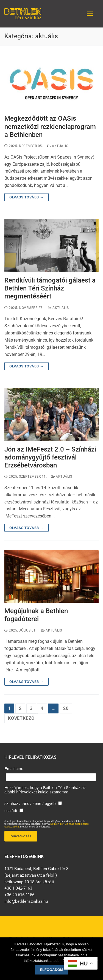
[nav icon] (90, 14)
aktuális (58, 146)
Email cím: (14, 769)
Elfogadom (51, 970)
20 (66, 708)
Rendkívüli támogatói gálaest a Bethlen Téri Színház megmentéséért (50, 288)
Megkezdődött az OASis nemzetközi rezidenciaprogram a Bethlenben (50, 126)
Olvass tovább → (27, 197)
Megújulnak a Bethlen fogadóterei (36, 615)
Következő (21, 718)
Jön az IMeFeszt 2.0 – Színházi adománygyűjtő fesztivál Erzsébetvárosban (50, 457)
